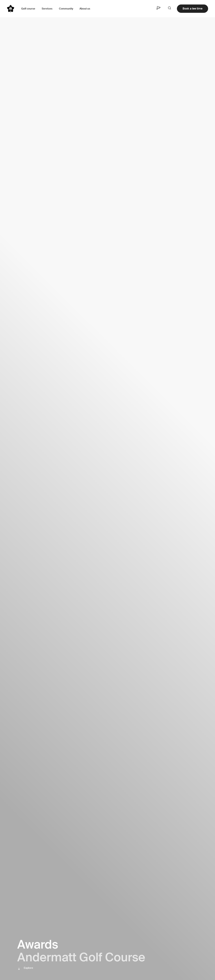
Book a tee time (192, 9)
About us (85, 9)
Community (66, 9)
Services (47, 9)
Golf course (28, 9)
